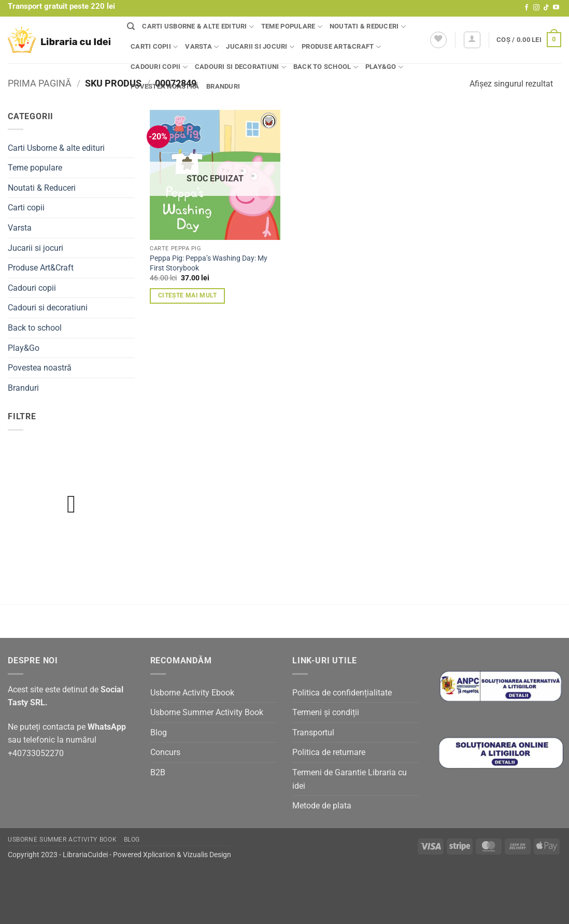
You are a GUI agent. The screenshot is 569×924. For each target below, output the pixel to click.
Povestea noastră (165, 86)
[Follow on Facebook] (527, 8)
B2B (158, 772)
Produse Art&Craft (341, 47)
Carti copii (154, 47)
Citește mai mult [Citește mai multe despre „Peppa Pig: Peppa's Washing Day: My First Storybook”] (188, 295)
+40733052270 (36, 753)
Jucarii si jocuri (260, 47)
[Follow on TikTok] (546, 8)
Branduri (223, 86)
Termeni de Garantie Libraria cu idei (350, 779)
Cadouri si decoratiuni (240, 67)
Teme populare (292, 27)
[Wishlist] (438, 40)
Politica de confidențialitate (342, 693)
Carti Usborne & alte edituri (198, 27)
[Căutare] (131, 26)
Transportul (313, 733)
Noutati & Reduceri (368, 27)
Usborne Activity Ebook (192, 693)
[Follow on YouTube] (556, 8)
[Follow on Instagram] (536, 8)
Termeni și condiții (326, 712)
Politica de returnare (329, 752)
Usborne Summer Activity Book (207, 712)
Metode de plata (322, 806)
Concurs (165, 752)
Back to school (326, 67)
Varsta (202, 47)
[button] (472, 40)
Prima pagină (40, 83)
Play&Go (384, 67)
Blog (159, 733)
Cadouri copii (159, 67)
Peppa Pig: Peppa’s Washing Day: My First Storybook (209, 263)
